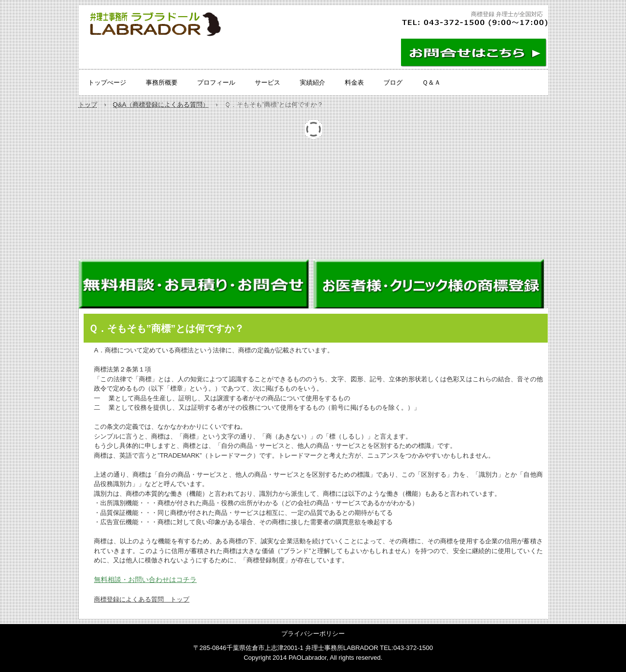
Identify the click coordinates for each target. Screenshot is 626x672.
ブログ (393, 82)
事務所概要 (162, 82)
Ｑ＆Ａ (431, 82)
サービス (268, 82)
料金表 (354, 82)
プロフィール (216, 82)
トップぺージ (107, 82)
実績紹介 (313, 82)
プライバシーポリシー (313, 634)
